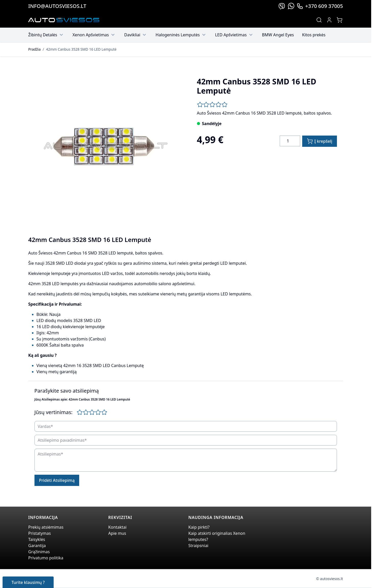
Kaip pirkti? (199, 527)
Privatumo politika (46, 558)
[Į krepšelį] (320, 141)
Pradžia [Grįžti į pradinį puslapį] (34, 49)
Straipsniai (198, 546)
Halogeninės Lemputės (181, 35)
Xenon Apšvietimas (94, 35)
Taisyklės (37, 539)
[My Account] (329, 20)
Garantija (37, 546)
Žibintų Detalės (46, 35)
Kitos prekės (314, 35)
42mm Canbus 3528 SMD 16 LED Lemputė (81, 49)
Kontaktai (118, 527)
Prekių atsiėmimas (46, 527)
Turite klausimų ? (28, 582)
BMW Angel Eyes (278, 35)
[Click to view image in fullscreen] (104, 147)
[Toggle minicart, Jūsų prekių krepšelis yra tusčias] (339, 20)
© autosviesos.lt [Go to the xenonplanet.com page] (330, 579)
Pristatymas (40, 533)
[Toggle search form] (319, 20)
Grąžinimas (39, 552)
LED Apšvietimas (235, 35)
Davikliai (136, 35)
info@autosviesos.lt (57, 6)
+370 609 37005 (320, 6)
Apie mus (117, 533)
